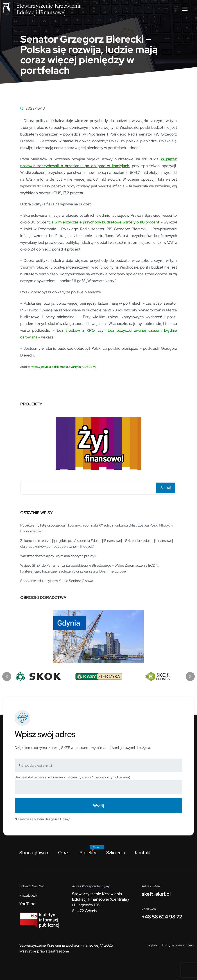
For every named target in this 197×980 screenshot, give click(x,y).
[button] (7, 676)
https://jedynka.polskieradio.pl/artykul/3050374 (63, 367)
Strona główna (34, 853)
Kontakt (143, 853)
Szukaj (166, 488)
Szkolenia (115, 853)
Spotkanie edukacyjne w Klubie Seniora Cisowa (57, 581)
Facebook (28, 895)
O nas (64, 853)
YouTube (27, 904)
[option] (99, 442)
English (151, 945)
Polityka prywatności (178, 945)
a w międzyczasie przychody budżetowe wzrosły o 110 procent (105, 222)
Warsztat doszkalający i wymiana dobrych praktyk (58, 556)
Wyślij (98, 806)
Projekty (88, 853)
